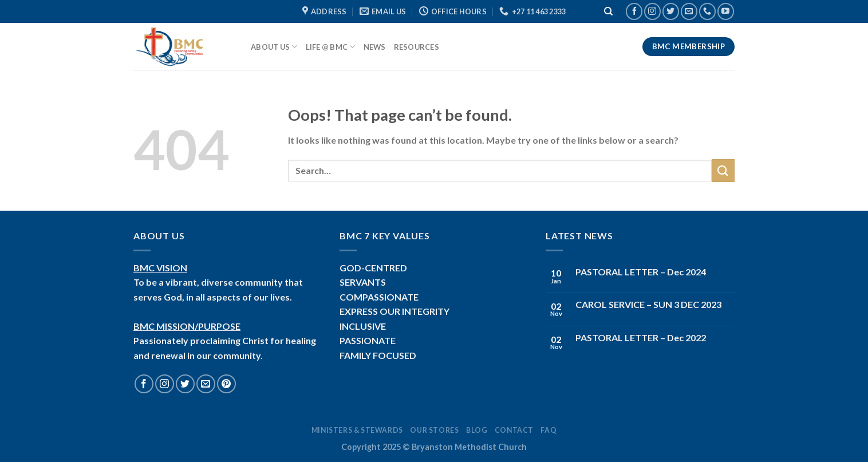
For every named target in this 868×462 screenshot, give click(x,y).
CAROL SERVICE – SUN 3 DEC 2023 (648, 304)
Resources (417, 47)
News (375, 47)
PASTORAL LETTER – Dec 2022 (641, 337)
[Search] (609, 12)
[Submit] (723, 170)
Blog (477, 430)
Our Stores (434, 430)
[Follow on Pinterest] (226, 384)
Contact (514, 430)
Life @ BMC (331, 47)
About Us (274, 47)
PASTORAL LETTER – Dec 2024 (641, 272)
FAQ (549, 430)
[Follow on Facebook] (634, 11)
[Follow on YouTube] (726, 11)
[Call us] (707, 11)
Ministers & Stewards (357, 430)
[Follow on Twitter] (671, 11)
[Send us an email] (689, 11)
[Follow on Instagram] (652, 11)
